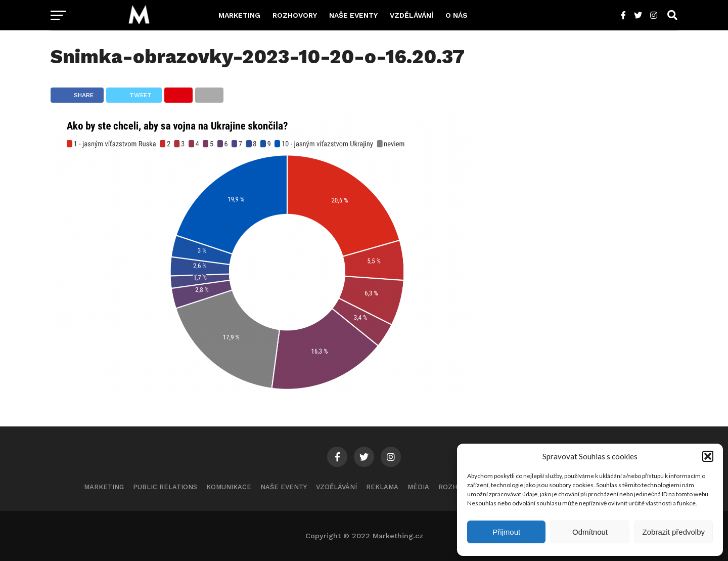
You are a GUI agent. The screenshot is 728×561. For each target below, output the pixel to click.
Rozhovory (295, 15)
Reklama (382, 487)
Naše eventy (353, 15)
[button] (708, 456)
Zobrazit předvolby (674, 532)
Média (418, 487)
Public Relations (165, 487)
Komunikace (229, 487)
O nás (457, 15)
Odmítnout (590, 532)
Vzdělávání (412, 15)
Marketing (239, 15)
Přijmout (506, 532)
